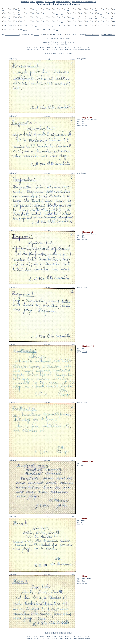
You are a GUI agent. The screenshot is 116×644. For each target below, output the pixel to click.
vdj (114, 26)
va (58, 44)
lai (26, 18)
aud (19, 10)
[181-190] (81, 50)
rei (98, 22)
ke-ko (59, 42)
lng (49, 18)
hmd (68, 10)
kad (19, 14)
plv (54, 22)
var (103, 26)
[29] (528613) (13, 517)
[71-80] (74, 48)
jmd (96, 10)
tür (81, 26)
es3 (58, 38)
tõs (75, 26)
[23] (52, 53)
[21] (47, 53)
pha (26, 22)
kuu (5, 18)
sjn (43, 26)
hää (76, 9)
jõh (114, 9)
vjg (16, 30)
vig (5, 30)
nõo (112, 18)
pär (70, 22)
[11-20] (35, 48)
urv (87, 26)
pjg (43, 22)
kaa (14, 14)
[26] (60, 53)
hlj (59, 9)
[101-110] (30, 50)
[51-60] (61, 48)
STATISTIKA (40, 2)
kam (27, 14)
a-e (49, 42)
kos (76, 14)
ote (5, 22)
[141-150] (55, 50)
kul (114, 14)
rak (81, 22)
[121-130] (42, 50)
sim (36, 26)
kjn (57, 14)
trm (65, 26)
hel (49, 9)
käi (16, 18)
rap (92, 22)
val (98, 26)
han (36, 10)
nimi (3, 35)
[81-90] (80, 48)
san (26, 26)
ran (87, 22)
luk (54, 18)
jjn (92, 9)
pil (38, 22)
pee (21, 22)
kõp (9, 18)
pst (59, 22)
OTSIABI (32, 2)
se (33, 26)
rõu (11, 26)
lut (59, 18)
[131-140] (49, 50)
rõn (5, 26)
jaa (87, 9)
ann (11, 9)
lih (38, 18)
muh (85, 18)
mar (70, 18)
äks (54, 30)
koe (70, 14)
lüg (64, 18)
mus (91, 18)
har (43, 9)
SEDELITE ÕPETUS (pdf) (64, 2)
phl (33, 22)
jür (11, 14)
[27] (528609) (13, 402)
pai (11, 22)
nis (103, 18)
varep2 (68, 38)
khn (47, 14)
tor (59, 26)
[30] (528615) (13, 574)
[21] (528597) (13, 59)
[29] (68, 53)
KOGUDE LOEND (50, 2)
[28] (65, 53)
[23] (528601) (13, 173)
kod (62, 14)
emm (27, 9)
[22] (49, 53)
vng (31, 30)
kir (54, 14)
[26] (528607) (13, 344)
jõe (108, 9)
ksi (108, 14)
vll (21, 30)
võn (44, 30)
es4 (61, 38)
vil (11, 30)
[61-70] (67, 48)
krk (93, 14)
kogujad (45, 42)
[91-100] (87, 48)
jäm (5, 14)
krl (98, 14)
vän (49, 30)
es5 (64, 38)
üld (57, 30)
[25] (57, 53)
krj (87, 14)
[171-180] (74, 50)
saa (21, 26)
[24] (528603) (13, 230)
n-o (71, 42)
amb (3, 10)
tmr (52, 26)
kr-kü (63, 42)
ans (16, 9)
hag (33, 9)
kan (33, 14)
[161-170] (68, 50)
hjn (54, 9)
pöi (75, 22)
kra (81, 14)
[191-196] (87, 50)
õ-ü (66, 44)
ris (108, 22)
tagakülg (73, 59)
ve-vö (63, 44)
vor (38, 30)
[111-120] (36, 50)
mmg (79, 18)
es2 (55, 38)
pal (16, 22)
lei (33, 18)
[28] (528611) (13, 460)
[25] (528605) (13, 287)
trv (70, 26)
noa (106, 18)
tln (49, 26)
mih (73, 18)
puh (62, 22)
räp (16, 26)
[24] (54, 53)
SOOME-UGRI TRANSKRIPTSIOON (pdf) (84, 2)
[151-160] (62, 50)
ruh (114, 22)
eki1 (48, 38)
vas (109, 26)
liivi (41, 18)
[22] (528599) (13, 116)
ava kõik (85, 125)
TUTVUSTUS (25, 2)
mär (96, 18)
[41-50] (54, 48)
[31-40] (48, 48)
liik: (32, 35)
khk (44, 14)
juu (103, 9)
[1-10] (28, 48)
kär (21, 18)
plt (49, 22)
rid (103, 22)
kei (38, 14)
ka (55, 42)
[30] (70, 53)
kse (101, 14)
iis (81, 9)
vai (92, 26)
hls (64, 9)
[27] (62, 53)
